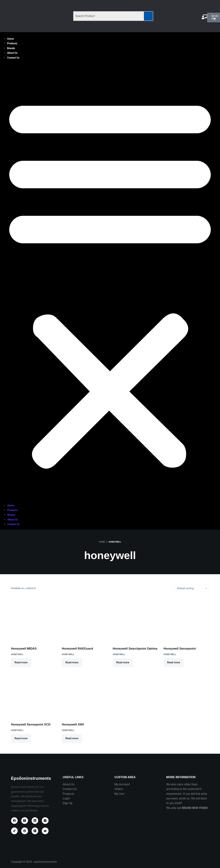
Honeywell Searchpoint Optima (135, 649)
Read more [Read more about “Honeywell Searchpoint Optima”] (123, 662)
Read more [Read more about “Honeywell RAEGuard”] (72, 662)
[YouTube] (35, 831)
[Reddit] (45, 831)
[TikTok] (14, 831)
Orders (119, 789)
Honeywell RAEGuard (77, 649)
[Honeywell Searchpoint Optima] (135, 619)
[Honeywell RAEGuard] (85, 619)
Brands (11, 48)
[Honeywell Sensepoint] (186, 619)
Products (12, 43)
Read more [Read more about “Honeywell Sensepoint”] (174, 662)
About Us (12, 53)
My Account (122, 784)
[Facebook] (14, 821)
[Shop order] (192, 588)
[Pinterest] (25, 831)
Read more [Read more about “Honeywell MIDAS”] (21, 662)
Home (10, 39)
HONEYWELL (17, 654)
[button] (110, 282)
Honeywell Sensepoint (180, 649)
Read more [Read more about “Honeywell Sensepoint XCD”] (21, 738)
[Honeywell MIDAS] (34, 619)
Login (66, 798)
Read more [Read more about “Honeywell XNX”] (72, 738)
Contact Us (13, 58)
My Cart (119, 794)
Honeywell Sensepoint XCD (31, 724)
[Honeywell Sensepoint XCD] (34, 695)
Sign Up (68, 803)
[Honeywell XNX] (85, 695)
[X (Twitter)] (25, 821)
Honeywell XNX (73, 724)
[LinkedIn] (35, 821)
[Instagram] (45, 821)
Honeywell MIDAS (24, 649)
